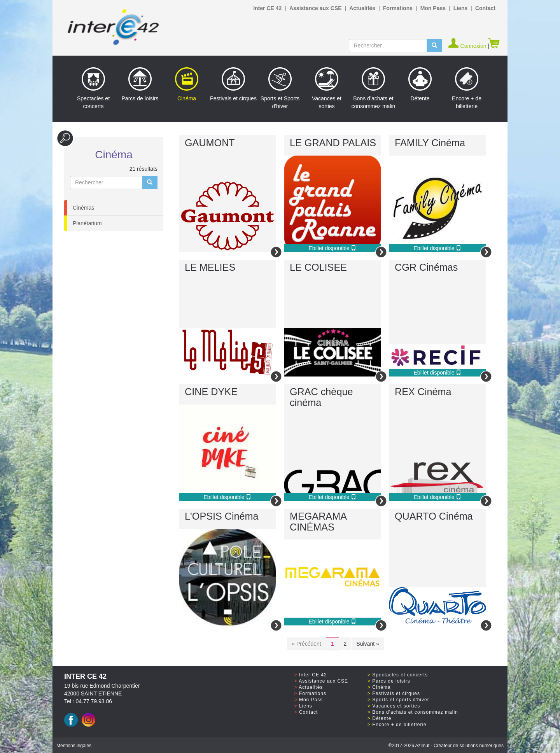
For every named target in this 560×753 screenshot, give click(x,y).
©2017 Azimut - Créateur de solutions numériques (446, 746)
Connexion (468, 46)
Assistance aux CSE (316, 8)
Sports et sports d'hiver (401, 700)
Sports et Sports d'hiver (280, 88)
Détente (420, 84)
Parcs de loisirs (140, 84)
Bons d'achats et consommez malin (415, 712)
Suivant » (367, 644)
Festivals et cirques (233, 84)
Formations (398, 8)
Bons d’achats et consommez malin (374, 88)
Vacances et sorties (327, 88)
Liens (461, 8)
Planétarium (87, 223)
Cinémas (83, 208)
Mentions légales (74, 746)
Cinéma (187, 84)
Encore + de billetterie (467, 88)
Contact (485, 8)
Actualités (362, 8)
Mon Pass (433, 8)
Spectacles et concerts (93, 88)
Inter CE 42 (267, 8)
